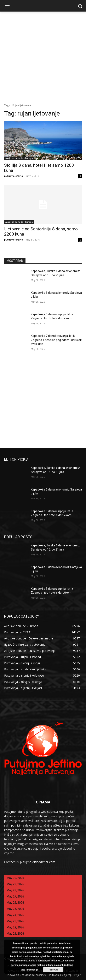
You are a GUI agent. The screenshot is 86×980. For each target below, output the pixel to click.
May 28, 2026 (15, 890)
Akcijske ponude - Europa (19, 158)
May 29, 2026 (15, 884)
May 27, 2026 (15, 896)
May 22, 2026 (15, 927)
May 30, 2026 (15, 878)
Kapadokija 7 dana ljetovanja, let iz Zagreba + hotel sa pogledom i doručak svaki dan (56, 340)
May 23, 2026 (15, 921)
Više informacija (29, 970)
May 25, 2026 (15, 909)
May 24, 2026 (15, 915)
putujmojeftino (13, 176)
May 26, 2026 (15, 903)
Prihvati (53, 970)
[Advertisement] (43, 56)
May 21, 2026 (15, 934)
